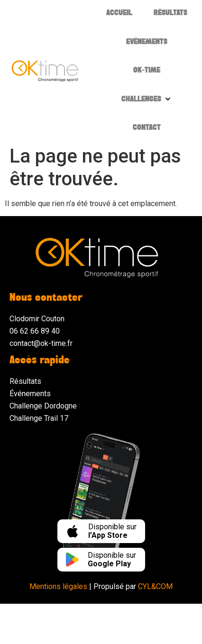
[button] (147, 100)
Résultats (25, 381)
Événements (30, 394)
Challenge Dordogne (43, 406)
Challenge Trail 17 (39, 418)
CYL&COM (155, 586)
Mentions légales (58, 586)
